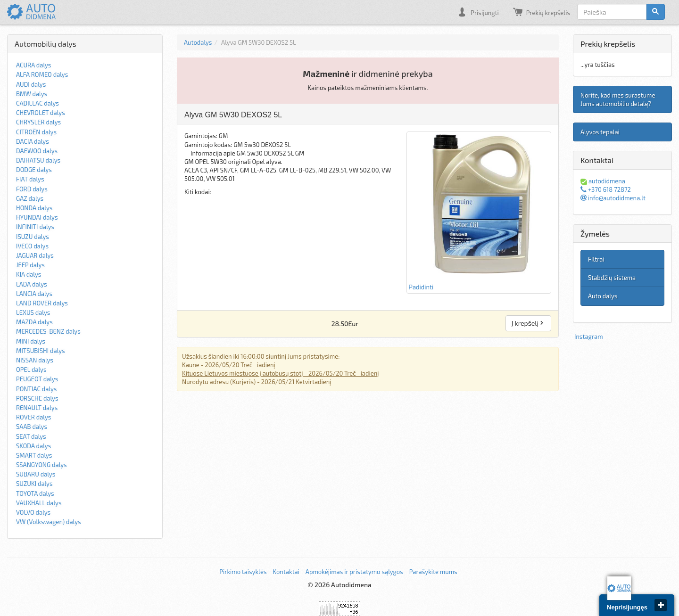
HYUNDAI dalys (37, 217)
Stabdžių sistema (612, 278)
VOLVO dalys (33, 512)
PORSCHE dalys (37, 398)
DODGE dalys (34, 170)
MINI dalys (31, 341)
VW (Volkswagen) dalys (49, 522)
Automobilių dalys (46, 44)
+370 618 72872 (606, 189)
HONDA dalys (34, 208)
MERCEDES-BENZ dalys (48, 331)
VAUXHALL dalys (39, 503)
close (661, 605)
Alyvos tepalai (600, 132)
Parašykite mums (433, 572)
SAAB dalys (32, 427)
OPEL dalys (31, 370)
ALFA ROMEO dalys (42, 74)
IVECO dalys (32, 246)
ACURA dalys (33, 65)
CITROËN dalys (36, 132)
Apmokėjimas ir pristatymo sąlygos (354, 572)
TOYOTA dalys (35, 493)
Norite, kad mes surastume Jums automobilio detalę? (618, 99)
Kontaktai (286, 572)
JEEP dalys (30, 265)
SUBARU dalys (36, 474)
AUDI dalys (31, 84)
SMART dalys (34, 455)
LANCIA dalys (34, 294)
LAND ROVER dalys (42, 303)
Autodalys (198, 42)
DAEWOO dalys (37, 151)
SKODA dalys (33, 446)
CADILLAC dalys (37, 103)
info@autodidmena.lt (613, 198)
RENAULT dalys (37, 408)
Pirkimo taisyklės (243, 572)
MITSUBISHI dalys (41, 351)
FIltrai (596, 259)
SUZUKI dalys (34, 484)
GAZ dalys (30, 198)
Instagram (589, 337)
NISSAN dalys (35, 360)
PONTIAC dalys (36, 389)
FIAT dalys (30, 179)
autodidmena (603, 181)
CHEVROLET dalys (41, 113)
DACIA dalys (33, 141)
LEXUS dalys (33, 312)
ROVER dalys (33, 417)
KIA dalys (29, 274)
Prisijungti (478, 12)
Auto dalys (603, 296)
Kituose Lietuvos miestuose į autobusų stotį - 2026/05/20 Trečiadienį (280, 373)
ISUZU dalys (33, 237)
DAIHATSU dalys (38, 160)
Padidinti (479, 212)
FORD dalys (32, 189)
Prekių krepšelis (542, 12)
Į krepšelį (528, 323)
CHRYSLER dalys (38, 122)
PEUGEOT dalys (37, 379)
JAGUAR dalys (35, 255)
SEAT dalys (31, 436)
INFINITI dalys (35, 227)
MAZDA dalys (34, 322)
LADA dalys (32, 284)
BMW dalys (32, 94)
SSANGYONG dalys (41, 465)
